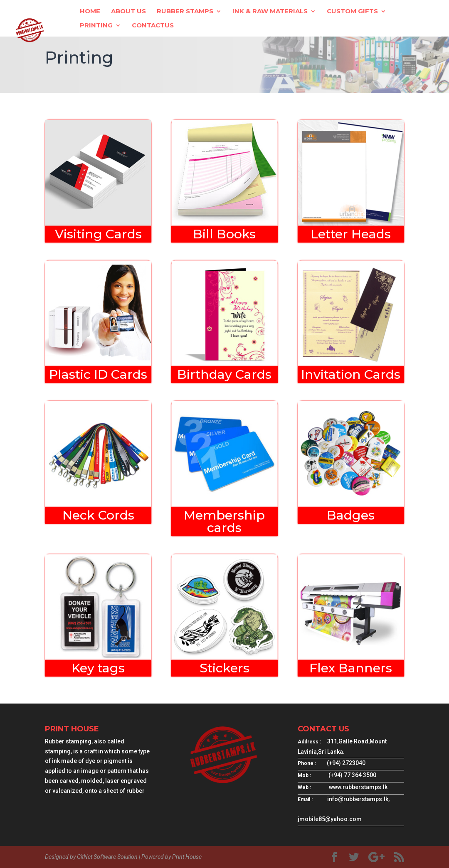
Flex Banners (351, 668)
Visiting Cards (98, 234)
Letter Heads (351, 234)
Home (90, 12)
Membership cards (224, 521)
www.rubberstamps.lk (358, 787)
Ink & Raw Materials (270, 12)
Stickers (224, 668)
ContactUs (153, 26)
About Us (128, 12)
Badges (351, 515)
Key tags (98, 668)
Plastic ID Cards (98, 374)
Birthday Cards (224, 374)
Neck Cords (98, 515)
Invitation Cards (351, 374)
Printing (96, 26)
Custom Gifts (352, 12)
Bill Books (224, 234)
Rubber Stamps (185, 12)
